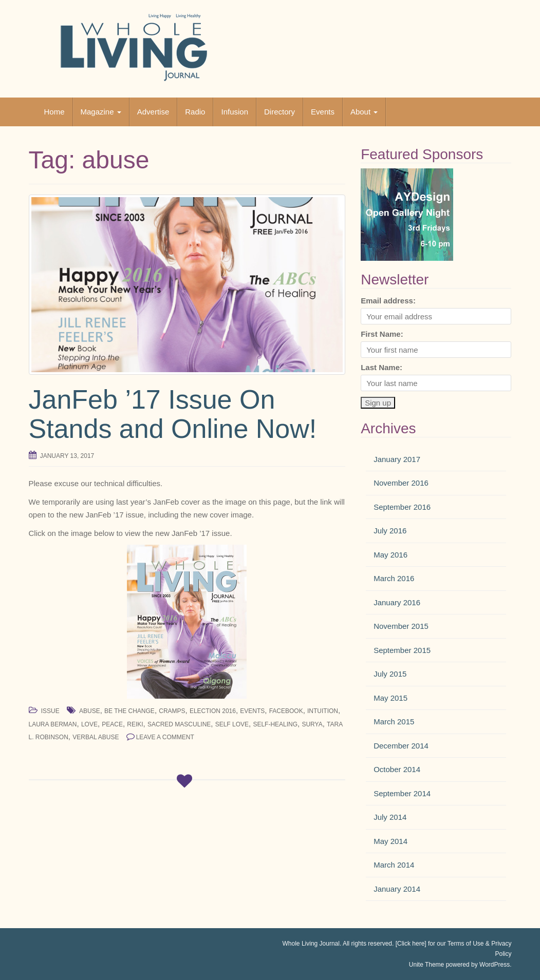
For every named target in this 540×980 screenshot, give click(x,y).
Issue (50, 711)
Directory (280, 112)
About (364, 112)
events (252, 711)
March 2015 (394, 722)
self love (232, 724)
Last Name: (381, 367)
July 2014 (390, 817)
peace (112, 724)
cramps (172, 711)
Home (54, 112)
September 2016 (402, 507)
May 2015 (390, 698)
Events (323, 112)
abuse (90, 711)
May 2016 (390, 555)
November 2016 (401, 483)
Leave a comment (165, 737)
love (89, 724)
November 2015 (401, 626)
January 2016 (397, 602)
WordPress (495, 965)
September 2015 (402, 650)
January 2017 (397, 459)
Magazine (101, 112)
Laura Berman (53, 724)
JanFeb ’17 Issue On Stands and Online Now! (173, 414)
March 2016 (394, 578)
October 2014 (397, 769)
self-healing (275, 724)
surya (312, 724)
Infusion (235, 112)
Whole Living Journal (311, 944)
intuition (323, 711)
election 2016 (213, 711)
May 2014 (390, 841)
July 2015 (390, 674)
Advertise (153, 112)
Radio (195, 112)
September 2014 (402, 793)
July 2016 (390, 531)
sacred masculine (179, 724)
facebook (286, 711)
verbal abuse (96, 737)
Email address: (388, 301)
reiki (135, 724)
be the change (129, 711)
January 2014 (397, 889)
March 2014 (394, 865)
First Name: (382, 334)
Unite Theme (426, 965)
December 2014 (401, 746)
